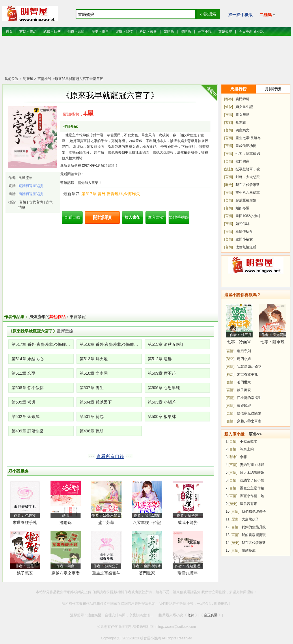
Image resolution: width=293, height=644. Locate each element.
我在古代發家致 (248, 185)
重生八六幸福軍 (248, 193)
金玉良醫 (211, 615)
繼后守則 (244, 351)
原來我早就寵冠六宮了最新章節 (79, 79)
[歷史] (229, 185)
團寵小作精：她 (252, 496)
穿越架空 (225, 31)
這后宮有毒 (249, 504)
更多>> (255, 434)
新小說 (259, 31)
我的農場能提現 (254, 535)
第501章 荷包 (92, 417)
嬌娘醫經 (244, 406)
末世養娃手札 (25, 522)
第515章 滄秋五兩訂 (166, 344)
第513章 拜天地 (94, 359)
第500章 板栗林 (162, 417)
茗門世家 (147, 573)
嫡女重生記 (244, 107)
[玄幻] (229, 122)
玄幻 (23, 31)
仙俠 (57, 31)
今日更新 (246, 31)
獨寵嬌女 (242, 130)
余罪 (243, 457)
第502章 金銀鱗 (26, 417)
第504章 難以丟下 (96, 402)
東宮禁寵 (78, 317)
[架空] (230, 359)
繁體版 (169, 31)
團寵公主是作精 (252, 488)
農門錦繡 (242, 99)
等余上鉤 (247, 449)
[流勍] (229, 169)
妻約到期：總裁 (252, 465)
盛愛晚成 (249, 550)
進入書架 (156, 217)
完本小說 (205, 31)
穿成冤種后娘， (248, 200)
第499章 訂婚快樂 (28, 431)
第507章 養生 (92, 388)
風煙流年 (25, 178)
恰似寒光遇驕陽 (249, 413)
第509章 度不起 (162, 373)
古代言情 (36, 202)
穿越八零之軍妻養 (66, 574)
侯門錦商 (242, 161)
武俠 (47, 31)
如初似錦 (242, 224)
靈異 (153, 31)
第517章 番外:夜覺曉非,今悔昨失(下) (43, 344)
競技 (129, 31)
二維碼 (267, 15)
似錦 (191, 615)
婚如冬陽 (242, 208)
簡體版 (186, 31)
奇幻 (33, 31)
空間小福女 (244, 239)
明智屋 (28, 79)
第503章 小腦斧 (162, 402)
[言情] (229, 115)
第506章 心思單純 (164, 388)
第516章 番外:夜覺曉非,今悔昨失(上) (111, 344)
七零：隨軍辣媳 (248, 154)
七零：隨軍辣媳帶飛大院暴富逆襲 (273, 343)
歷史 (95, 31)
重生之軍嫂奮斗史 (106, 574)
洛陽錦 (66, 522)
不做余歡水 (249, 441)
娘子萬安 (25, 573)
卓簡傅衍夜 (244, 232)
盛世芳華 (106, 522)
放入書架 (132, 217)
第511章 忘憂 (24, 373)
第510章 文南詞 (94, 373)
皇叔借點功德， (248, 146)
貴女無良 (242, 115)
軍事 (105, 31)
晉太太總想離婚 (252, 473)
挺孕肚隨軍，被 (248, 169)
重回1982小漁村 (248, 216)
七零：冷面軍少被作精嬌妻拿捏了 (239, 343)
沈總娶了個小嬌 (252, 480)
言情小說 (44, 79)
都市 (71, 31)
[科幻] (230, 374)
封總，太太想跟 (248, 177)
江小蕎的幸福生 (249, 398)
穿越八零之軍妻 (249, 421)
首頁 (9, 31)
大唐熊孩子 (250, 519)
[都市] (229, 99)
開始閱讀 (102, 218)
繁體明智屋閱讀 (31, 186)
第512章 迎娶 (160, 359)
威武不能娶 (188, 522)
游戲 (119, 31)
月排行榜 (273, 89)
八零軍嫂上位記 (147, 522)
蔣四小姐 (244, 359)
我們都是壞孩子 (254, 512)
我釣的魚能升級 (254, 527)
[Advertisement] (147, 59)
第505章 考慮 (24, 402)
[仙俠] (229, 107)
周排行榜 (238, 89)
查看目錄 (72, 217)
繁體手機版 (179, 217)
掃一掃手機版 (240, 15)
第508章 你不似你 (28, 388)
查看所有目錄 (110, 457)
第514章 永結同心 (28, 359)
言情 (81, 31)
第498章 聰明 (92, 431)
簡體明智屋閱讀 (31, 194)
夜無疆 (241, 122)
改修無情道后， (248, 247)
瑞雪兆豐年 (188, 573)
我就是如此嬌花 (249, 367)
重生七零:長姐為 (248, 138)
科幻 (143, 31)
